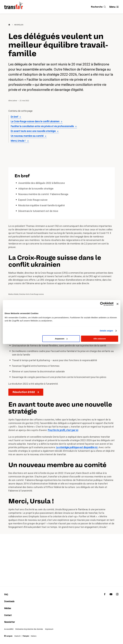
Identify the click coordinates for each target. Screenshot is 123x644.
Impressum (49, 629)
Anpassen (61, 339)
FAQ (6, 595)
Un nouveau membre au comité (27, 136)
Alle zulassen (100, 339)
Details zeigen (106, 331)
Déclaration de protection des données (29, 629)
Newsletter (9, 622)
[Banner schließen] (118, 304)
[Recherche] (98, 7)
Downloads (9, 601)
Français (26, 636)
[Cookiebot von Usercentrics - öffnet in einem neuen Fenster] (102, 304)
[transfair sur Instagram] (117, 595)
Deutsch (18, 636)
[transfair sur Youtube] (111, 595)
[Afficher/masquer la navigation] (114, 7)
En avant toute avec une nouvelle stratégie (33, 131)
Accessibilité (9, 629)
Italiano (34, 636)
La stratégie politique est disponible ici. (77, 447)
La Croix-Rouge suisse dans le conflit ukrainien (35, 121)
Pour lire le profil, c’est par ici (63, 430)
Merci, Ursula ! (18, 141)
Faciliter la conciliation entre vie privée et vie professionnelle (42, 126)
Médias (8, 608)
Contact (8, 615)
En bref (14, 117)
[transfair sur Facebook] (105, 595)
